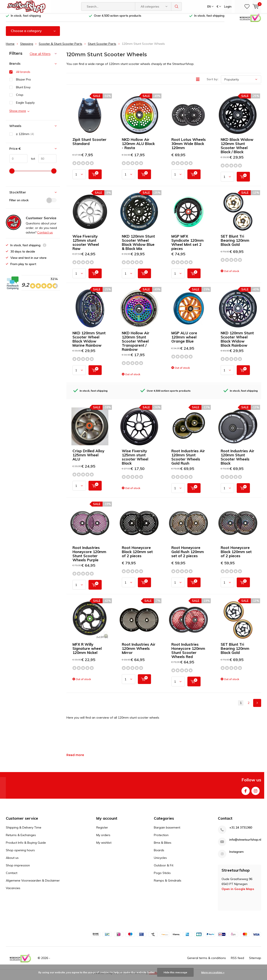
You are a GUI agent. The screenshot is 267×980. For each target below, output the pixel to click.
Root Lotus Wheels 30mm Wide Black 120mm (189, 147)
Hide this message (175, 972)
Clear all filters (40, 57)
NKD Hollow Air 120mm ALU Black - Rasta (138, 147)
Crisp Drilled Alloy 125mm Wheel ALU (88, 458)
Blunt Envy (23, 90)
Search (177, 6)
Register (102, 830)
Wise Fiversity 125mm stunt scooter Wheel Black (135, 460)
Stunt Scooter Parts (102, 47)
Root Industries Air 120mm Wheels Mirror (139, 652)
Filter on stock (33, 203)
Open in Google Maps (238, 892)
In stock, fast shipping (26, 19)
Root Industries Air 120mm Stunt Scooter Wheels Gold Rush (188, 460)
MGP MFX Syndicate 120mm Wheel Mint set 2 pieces (187, 246)
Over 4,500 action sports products (118, 19)
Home (10, 47)
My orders (103, 838)
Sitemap (255, 961)
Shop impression (18, 868)
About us (12, 861)
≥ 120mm (25, 137)
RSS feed (237, 961)
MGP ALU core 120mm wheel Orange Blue (184, 340)
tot (31, 162)
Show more (18, 114)
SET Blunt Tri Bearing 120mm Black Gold (235, 244)
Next (257, 706)
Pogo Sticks (162, 876)
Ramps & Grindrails (168, 883)
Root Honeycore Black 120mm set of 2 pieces (137, 555)
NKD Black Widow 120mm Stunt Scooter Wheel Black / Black (237, 149)
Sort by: (213, 82)
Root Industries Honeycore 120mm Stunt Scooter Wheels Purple (89, 557)
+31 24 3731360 (241, 831)
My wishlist (104, 846)
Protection (161, 838)
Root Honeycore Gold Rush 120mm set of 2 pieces (188, 555)
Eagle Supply (25, 106)
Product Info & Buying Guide (26, 846)
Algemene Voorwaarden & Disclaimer (33, 883)
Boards (159, 853)
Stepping (27, 47)
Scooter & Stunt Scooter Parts (60, 47)
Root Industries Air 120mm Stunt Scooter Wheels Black (237, 460)
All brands (23, 75)
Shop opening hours (20, 853)
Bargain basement (167, 830)
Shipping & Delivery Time (24, 830)
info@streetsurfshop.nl (245, 843)
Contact (12, 876)
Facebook (246, 793)
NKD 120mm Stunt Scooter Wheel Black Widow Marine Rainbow (89, 342)
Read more (75, 758)
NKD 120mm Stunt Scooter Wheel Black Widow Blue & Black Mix (138, 246)
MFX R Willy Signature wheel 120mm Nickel (87, 652)
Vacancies (13, 891)
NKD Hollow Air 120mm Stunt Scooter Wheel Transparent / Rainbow (136, 344)
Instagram (256, 793)
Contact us (45, 236)
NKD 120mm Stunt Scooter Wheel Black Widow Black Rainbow (237, 342)
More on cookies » (213, 972)
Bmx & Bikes (163, 846)
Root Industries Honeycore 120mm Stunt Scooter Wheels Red (188, 654)
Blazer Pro (23, 83)
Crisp (20, 98)
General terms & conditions (207, 961)
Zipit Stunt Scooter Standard (89, 145)
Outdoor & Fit (164, 868)
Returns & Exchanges (21, 838)
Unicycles (160, 861)
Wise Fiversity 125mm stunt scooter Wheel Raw (86, 246)
